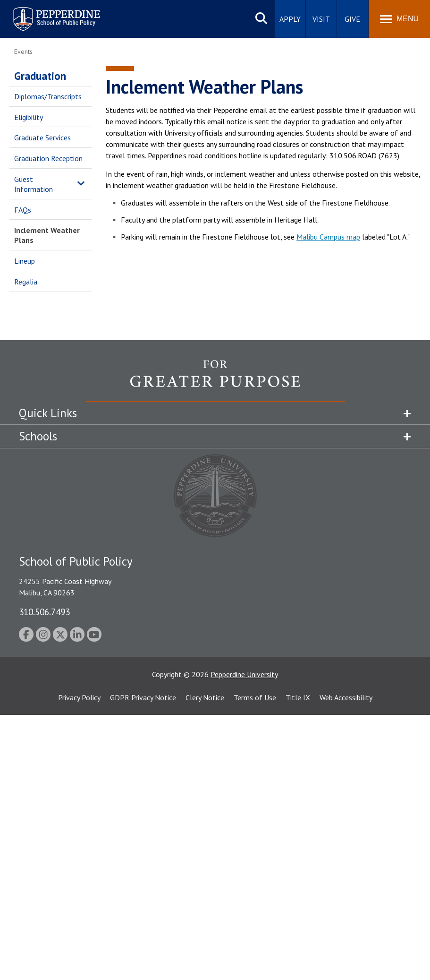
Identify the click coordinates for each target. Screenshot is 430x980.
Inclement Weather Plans (47, 235)
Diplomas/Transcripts (48, 96)
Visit (321, 19)
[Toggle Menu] (399, 19)
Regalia (26, 282)
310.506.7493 (44, 612)
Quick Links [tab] (48, 413)
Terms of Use (255, 697)
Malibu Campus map (328, 237)
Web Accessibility (346, 697)
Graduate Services (42, 138)
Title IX (298, 697)
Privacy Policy (79, 697)
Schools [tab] (38, 436)
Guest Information (34, 184)
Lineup (25, 261)
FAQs (23, 210)
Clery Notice (205, 697)
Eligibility (29, 117)
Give (352, 19)
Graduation (40, 76)
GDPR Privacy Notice (143, 697)
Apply (290, 19)
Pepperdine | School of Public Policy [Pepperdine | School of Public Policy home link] (47, 13)
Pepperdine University (244, 674)
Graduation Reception (48, 158)
